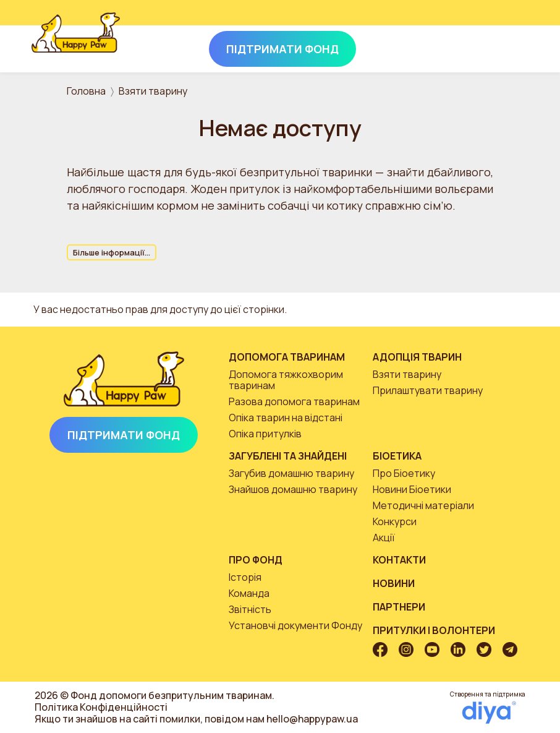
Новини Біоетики (412, 489)
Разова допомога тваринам (294, 401)
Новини (394, 583)
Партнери (399, 607)
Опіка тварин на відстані (286, 418)
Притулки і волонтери (434, 630)
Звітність (250, 609)
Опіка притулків (265, 434)
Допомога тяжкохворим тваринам (286, 380)
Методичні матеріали (423, 505)
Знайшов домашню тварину (293, 489)
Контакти (399, 560)
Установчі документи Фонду (295, 625)
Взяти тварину (153, 91)
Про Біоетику (404, 473)
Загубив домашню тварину (291, 473)
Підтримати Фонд (124, 435)
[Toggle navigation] (512, 46)
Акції (384, 538)
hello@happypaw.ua (312, 719)
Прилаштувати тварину (428, 390)
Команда (249, 593)
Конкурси (395, 521)
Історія (245, 577)
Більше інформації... (112, 252)
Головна (86, 91)
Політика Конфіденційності (101, 707)
